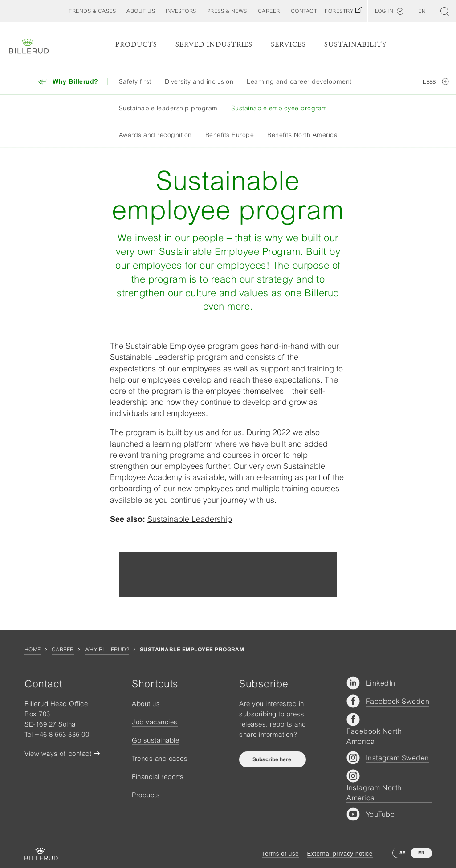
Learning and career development (299, 81)
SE (403, 853)
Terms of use (280, 854)
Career (63, 650)
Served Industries (214, 45)
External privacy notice (340, 854)
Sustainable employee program (279, 108)
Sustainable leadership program (168, 108)
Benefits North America (302, 135)
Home (33, 650)
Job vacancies (155, 722)
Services (288, 45)
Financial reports (158, 777)
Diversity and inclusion (199, 81)
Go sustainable (155, 740)
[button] (141, 11)
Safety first (135, 81)
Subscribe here (273, 759)
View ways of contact (58, 753)
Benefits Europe (230, 135)
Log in (384, 11)
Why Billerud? (107, 650)
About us (146, 704)
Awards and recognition (155, 135)
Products (136, 45)
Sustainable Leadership (190, 519)
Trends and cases (160, 758)
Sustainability (355, 45)
